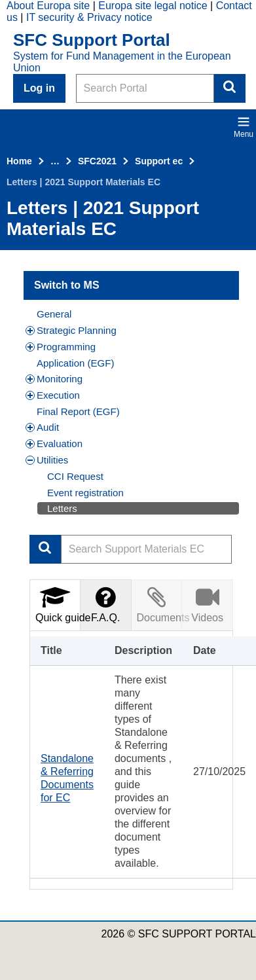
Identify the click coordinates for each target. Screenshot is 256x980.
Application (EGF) (75, 363)
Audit (42, 427)
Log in (39, 88)
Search (230, 88)
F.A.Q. (105, 604)
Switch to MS (67, 285)
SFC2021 (97, 161)
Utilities (47, 460)
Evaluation (54, 444)
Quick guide (58, 604)
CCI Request (75, 476)
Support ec (159, 161)
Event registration (85, 493)
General (54, 314)
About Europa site (48, 6)
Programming (61, 347)
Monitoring (54, 379)
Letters (62, 508)
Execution (53, 395)
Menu (244, 127)
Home (19, 161)
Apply (45, 549)
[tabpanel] (131, 760)
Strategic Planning (71, 330)
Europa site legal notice (153, 6)
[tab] (55, 605)
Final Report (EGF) (78, 411)
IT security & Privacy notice (89, 17)
